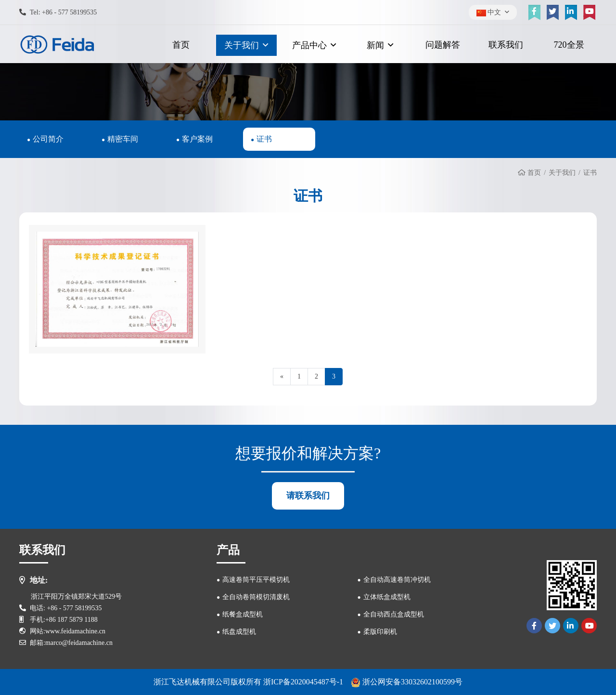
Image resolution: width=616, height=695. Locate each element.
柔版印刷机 (380, 632)
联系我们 (506, 45)
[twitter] (552, 12)
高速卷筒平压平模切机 (256, 580)
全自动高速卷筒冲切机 (397, 580)
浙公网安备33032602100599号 (407, 682)
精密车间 (123, 139)
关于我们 (242, 45)
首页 (181, 45)
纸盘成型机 (239, 632)
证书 (264, 139)
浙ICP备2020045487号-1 (303, 682)
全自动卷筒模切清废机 (256, 597)
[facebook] (534, 12)
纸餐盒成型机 (243, 614)
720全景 (569, 45)
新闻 (375, 45)
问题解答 (443, 45)
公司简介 (48, 139)
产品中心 (309, 45)
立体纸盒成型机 (387, 597)
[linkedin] (571, 12)
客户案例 (197, 139)
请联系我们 (308, 496)
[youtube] (589, 12)
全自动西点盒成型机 (394, 614)
